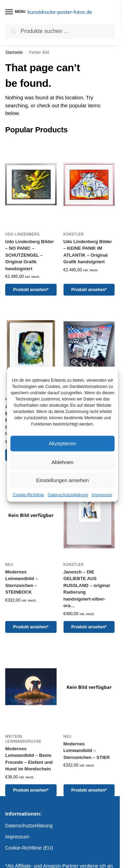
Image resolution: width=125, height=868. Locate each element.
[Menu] (16, 12)
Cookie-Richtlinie (28, 495)
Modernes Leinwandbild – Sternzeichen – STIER (87, 751)
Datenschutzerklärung (68, 495)
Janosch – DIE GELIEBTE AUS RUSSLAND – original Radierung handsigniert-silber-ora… (87, 589)
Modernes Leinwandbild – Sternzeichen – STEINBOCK (22, 582)
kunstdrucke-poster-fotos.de (60, 12)
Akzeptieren (62, 443)
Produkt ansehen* (31, 290)
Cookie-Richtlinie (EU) (29, 848)
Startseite (14, 52)
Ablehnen (62, 462)
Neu (9, 565)
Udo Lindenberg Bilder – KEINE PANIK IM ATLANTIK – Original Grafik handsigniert (88, 252)
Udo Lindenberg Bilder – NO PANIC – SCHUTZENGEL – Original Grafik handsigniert (30, 255)
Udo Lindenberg (23, 234)
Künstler (74, 234)
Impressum (102, 495)
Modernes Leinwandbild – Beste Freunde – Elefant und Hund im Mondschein (29, 759)
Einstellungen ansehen (62, 480)
